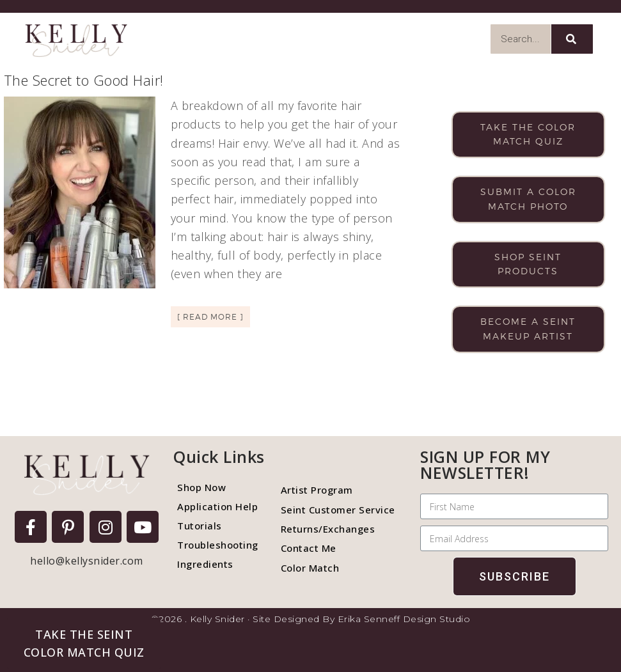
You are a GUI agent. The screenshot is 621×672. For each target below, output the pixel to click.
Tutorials (200, 526)
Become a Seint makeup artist (528, 329)
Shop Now (201, 487)
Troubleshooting (218, 545)
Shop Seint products (528, 264)
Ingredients (205, 564)
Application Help (217, 506)
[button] (84, 643)
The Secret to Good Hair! (84, 80)
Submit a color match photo (528, 199)
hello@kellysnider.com (87, 561)
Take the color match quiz (528, 134)
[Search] (572, 39)
